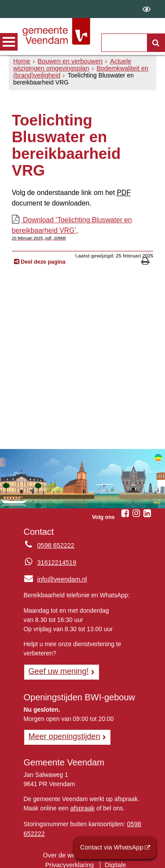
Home (21, 61)
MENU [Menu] (9, 42)
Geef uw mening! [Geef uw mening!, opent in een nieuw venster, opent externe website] (57, 666)
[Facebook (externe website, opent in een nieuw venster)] (125, 509)
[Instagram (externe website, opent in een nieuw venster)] (136, 509)
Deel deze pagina (42, 257)
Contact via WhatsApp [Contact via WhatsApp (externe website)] (114, 848)
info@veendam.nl (54, 574)
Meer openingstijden (63, 731)
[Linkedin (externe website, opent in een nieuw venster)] (147, 509)
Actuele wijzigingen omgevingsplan (70, 65)
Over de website (66, 848)
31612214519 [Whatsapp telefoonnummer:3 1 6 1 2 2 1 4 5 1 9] (56, 558)
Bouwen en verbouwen (68, 61)
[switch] (147, 9)
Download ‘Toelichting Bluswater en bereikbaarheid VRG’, (83, 225)
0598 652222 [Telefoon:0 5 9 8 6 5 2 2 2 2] (55, 541)
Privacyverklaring (45, 857)
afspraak (82, 802)
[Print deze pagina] (145, 258)
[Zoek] (156, 43)
